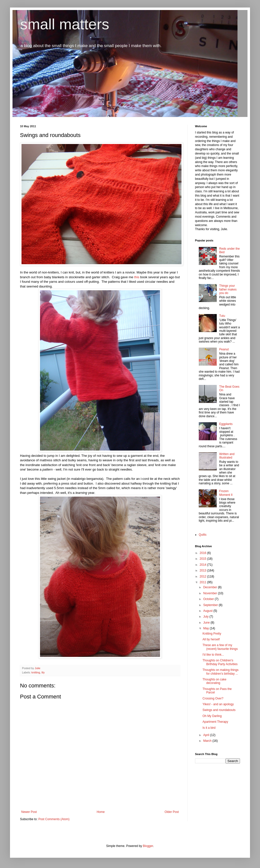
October (209, 599)
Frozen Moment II (226, 493)
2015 (203, 559)
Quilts (203, 535)
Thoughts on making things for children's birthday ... (220, 672)
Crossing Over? (213, 698)
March (208, 741)
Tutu (222, 316)
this (137, 277)
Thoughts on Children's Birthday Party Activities (220, 662)
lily (43, 672)
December (211, 587)
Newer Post (29, 812)
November (211, 593)
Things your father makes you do (228, 289)
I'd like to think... (213, 655)
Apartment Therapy (215, 722)
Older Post (172, 812)
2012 (203, 576)
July (206, 617)
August (208, 611)
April (207, 735)
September (211, 605)
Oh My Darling (212, 716)
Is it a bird (209, 728)
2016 (203, 553)
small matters (65, 24)
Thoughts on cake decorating (214, 681)
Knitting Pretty (212, 634)
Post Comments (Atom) (54, 819)
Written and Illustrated (227, 456)
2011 (203, 582)
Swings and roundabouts (219, 710)
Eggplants (226, 424)
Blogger (148, 846)
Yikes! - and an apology (218, 704)
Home (101, 812)
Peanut (224, 349)
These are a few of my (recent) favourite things (220, 647)
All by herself (211, 639)
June (207, 623)
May (206, 628)
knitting (36, 672)
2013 (203, 570)
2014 (203, 565)
